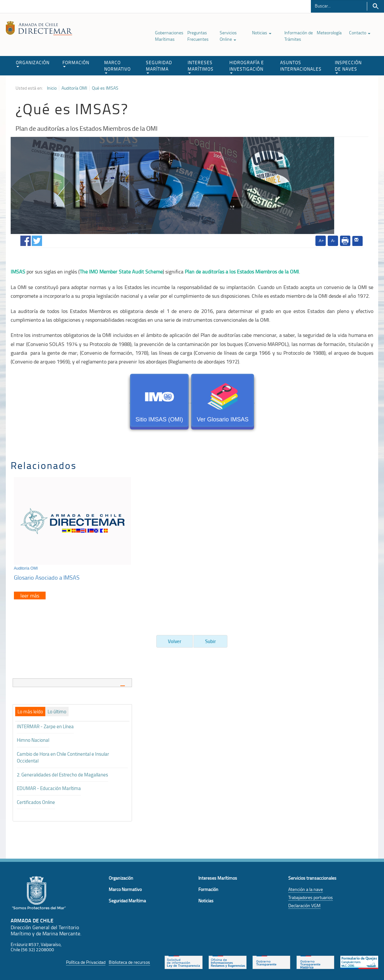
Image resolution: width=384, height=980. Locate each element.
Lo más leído (30, 710)
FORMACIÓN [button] (76, 63)
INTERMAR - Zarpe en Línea (45, 724)
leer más (30, 594)
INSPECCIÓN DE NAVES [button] (348, 67)
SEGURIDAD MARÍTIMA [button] (159, 67)
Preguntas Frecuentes (198, 36)
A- (333, 241)
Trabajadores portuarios (311, 895)
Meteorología (329, 33)
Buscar (375, 6)
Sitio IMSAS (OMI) (159, 401)
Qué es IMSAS (105, 88)
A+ (321, 241)
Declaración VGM (304, 903)
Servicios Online (228, 36)
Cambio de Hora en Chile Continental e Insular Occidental (63, 755)
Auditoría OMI (74, 88)
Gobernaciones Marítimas (169, 36)
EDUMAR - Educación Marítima (49, 786)
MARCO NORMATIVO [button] (117, 67)
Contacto (360, 33)
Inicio (52, 88)
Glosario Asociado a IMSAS (47, 575)
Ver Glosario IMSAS (223, 401)
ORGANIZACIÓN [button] (33, 63)
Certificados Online (36, 800)
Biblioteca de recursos (129, 960)
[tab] (72, 681)
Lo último (57, 710)
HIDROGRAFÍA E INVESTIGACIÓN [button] (247, 67)
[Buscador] (339, 6)
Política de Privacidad (86, 960)
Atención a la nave (306, 887)
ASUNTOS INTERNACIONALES (301, 66)
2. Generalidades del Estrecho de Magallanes (62, 773)
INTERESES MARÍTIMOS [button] (201, 67)
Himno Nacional (33, 738)
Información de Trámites (299, 36)
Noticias (262, 33)
